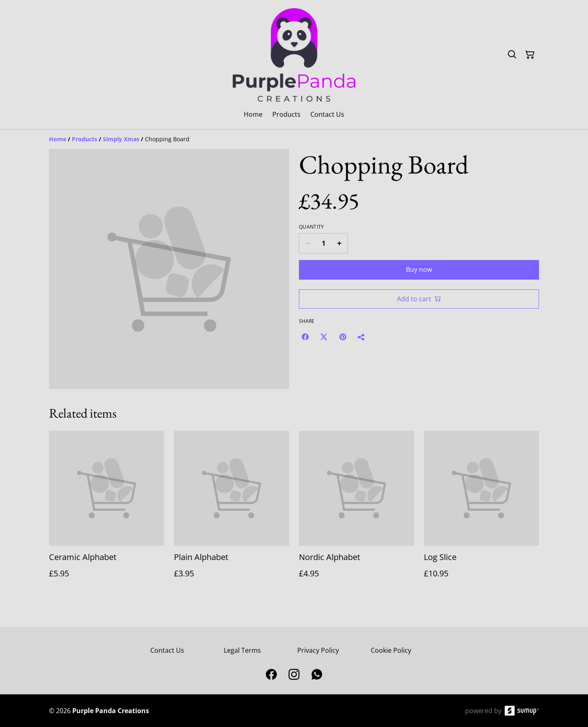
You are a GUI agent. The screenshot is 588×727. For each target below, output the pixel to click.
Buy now (419, 269)
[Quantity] (323, 243)
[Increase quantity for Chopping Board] (340, 243)
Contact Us (167, 650)
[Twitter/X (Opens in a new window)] (324, 337)
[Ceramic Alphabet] (107, 512)
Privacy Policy (318, 650)
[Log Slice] (481, 512)
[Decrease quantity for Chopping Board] (307, 243)
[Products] (85, 139)
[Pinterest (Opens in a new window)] (343, 337)
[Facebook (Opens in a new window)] (305, 337)
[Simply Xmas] (121, 139)
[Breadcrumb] (294, 139)
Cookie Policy (391, 650)
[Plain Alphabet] (232, 512)
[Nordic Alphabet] (356, 512)
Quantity (311, 227)
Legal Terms (242, 650)
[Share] (361, 337)
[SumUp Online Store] (522, 711)
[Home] (58, 139)
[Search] (512, 55)
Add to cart (419, 299)
